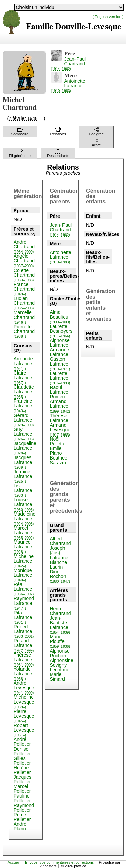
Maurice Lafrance (23, 547)
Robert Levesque (24, 730)
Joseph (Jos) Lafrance (59, 553)
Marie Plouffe (60, 641)
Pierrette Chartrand (24, 331)
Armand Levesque (60, 429)
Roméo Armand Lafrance (60, 404)
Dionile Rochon (60, 576)
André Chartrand (24, 247)
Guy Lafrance (24, 434)
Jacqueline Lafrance (25, 448)
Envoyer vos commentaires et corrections (59, 862)
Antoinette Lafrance (68, 85)
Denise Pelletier (22, 751)
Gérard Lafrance (24, 420)
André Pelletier (22, 742)
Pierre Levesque (24, 716)
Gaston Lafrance (60, 364)
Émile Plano (56, 451)
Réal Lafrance (24, 589)
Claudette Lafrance (24, 392)
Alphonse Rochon (59, 653)
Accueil (14, 862)
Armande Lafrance (23, 363)
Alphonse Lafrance (59, 343)
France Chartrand (24, 289)
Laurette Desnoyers (61, 331)
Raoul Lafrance (59, 390)
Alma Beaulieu (60, 317)
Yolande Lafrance (23, 673)
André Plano (20, 826)
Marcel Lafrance (24, 533)
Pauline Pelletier (22, 798)
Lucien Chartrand (24, 303)
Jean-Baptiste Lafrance (60, 625)
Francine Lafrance (23, 406)
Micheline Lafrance (24, 561)
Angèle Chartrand (24, 261)
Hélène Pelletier (22, 770)
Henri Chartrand (60, 611)
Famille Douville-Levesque (74, 27)
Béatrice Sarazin (58, 460)
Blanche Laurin (58, 565)
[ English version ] (108, 17)
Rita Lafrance (23, 617)
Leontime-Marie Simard (60, 674)
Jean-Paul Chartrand (69, 64)
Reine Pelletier (22, 817)
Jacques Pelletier (23, 779)
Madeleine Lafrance (25, 518)
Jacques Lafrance (23, 462)
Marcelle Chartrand (24, 317)
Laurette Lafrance (60, 378)
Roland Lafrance (24, 645)
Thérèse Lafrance (24, 659)
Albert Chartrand (60, 541)
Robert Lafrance (24, 631)
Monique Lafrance (23, 575)
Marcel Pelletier (22, 789)
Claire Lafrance (23, 377)
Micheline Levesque (24, 702)
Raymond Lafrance (24, 603)
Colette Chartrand (24, 275)
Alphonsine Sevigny (61, 663)
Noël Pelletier (58, 441)
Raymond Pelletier (24, 808)
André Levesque (24, 688)
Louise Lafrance (24, 504)
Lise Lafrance (23, 490)
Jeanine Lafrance (23, 476)
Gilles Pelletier (22, 761)
